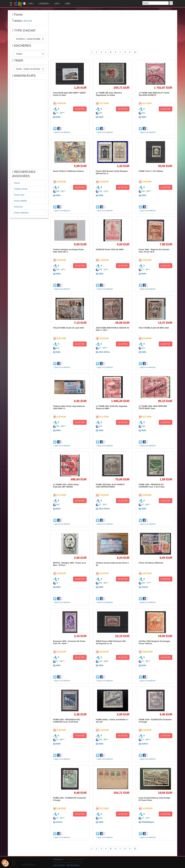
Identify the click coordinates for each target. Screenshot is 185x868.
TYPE (31, 4)
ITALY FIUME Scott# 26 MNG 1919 (154, 328)
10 (135, 52)
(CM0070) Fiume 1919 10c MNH (110, 249)
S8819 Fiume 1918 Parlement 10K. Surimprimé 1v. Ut (111, 642)
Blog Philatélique (73, 865)
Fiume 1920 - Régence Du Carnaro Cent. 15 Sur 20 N (154, 251)
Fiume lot (18, 207)
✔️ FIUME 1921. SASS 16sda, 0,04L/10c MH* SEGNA (66, 486)
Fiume (17, 183)
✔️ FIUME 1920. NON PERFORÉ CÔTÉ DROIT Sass (153, 407)
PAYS (57, 4)
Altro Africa (104, 352)
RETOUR (28, 21)
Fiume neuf (19, 195)
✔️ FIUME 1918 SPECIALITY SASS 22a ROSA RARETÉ (154, 94)
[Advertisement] (29, 124)
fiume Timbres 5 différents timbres (69, 171)
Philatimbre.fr (58, 859)
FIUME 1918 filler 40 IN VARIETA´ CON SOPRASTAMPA (110, 486)
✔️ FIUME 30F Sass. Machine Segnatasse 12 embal (109, 94)
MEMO (67, 4)
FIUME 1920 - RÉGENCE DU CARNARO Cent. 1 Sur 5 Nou (152, 486)
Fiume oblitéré (20, 201)
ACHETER (80, 109)
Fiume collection (21, 213)
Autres (145, 587)
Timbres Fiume (21, 189)
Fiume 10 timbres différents (151, 563)
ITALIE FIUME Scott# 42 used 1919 (68, 328)
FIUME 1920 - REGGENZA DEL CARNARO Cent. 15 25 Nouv (67, 721)
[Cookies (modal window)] (5, 863)
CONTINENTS (44, 4)
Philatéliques (148, 822)
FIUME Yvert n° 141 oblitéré (151, 171)
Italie (58, 117)
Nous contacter (59, 865)
